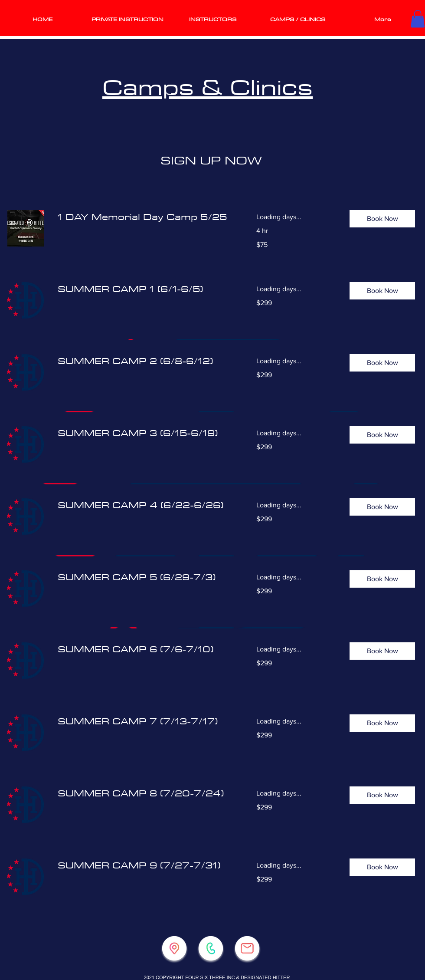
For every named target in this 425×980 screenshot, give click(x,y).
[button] (418, 19)
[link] (147, 217)
